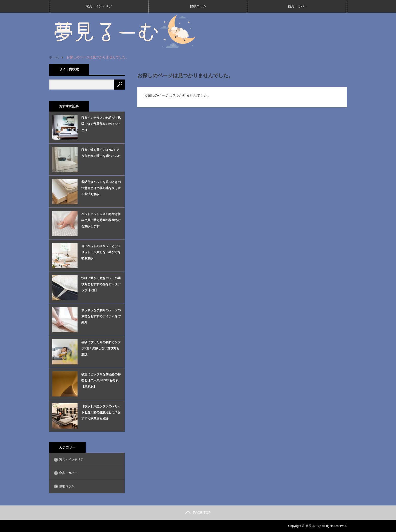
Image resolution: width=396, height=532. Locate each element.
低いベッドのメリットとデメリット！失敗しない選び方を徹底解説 (101, 252)
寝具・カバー (298, 6)
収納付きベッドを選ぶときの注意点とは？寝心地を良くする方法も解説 (101, 188)
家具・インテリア (99, 6)
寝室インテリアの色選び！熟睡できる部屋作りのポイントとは (101, 124)
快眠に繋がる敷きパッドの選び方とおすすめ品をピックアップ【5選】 (101, 284)
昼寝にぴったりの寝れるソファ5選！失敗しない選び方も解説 (101, 348)
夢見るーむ (313, 526)
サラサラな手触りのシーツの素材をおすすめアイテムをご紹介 (101, 316)
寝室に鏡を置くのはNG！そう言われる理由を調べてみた (101, 153)
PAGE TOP (198, 512)
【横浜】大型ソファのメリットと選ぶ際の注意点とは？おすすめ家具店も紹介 (101, 412)
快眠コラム (198, 6)
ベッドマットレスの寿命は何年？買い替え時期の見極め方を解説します (101, 220)
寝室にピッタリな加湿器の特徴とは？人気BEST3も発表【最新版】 (101, 380)
